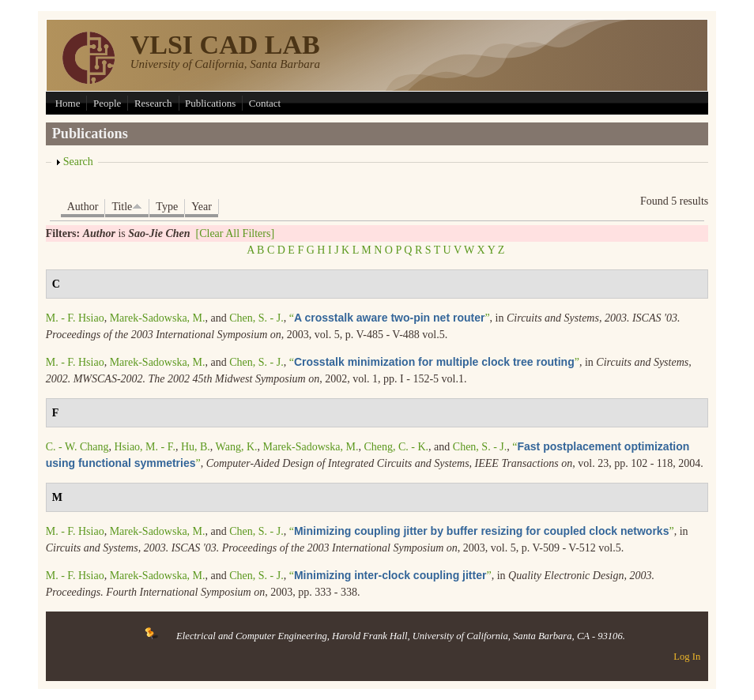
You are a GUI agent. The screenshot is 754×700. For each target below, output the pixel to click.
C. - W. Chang (77, 447)
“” (390, 318)
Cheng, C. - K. (396, 447)
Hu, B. (196, 447)
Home (68, 103)
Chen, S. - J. (256, 318)
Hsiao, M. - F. (144, 447)
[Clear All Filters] (236, 233)
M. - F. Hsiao (75, 318)
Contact (265, 103)
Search (78, 162)
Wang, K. (237, 447)
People (107, 103)
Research (153, 103)
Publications (210, 103)
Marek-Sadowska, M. (158, 318)
